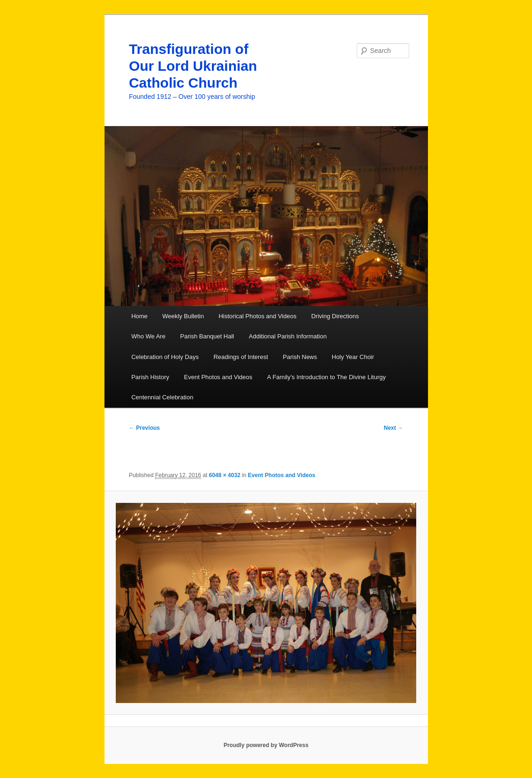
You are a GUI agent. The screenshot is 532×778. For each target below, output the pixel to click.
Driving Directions (335, 316)
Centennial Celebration (162, 397)
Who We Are (148, 336)
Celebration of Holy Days (165, 357)
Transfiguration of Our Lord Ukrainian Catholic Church (193, 66)
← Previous (144, 428)
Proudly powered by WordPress (266, 745)
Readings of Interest (240, 357)
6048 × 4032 (225, 475)
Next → (393, 428)
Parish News (300, 357)
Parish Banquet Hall (207, 336)
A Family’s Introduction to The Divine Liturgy (326, 377)
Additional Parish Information (288, 336)
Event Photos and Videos (218, 377)
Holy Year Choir (353, 357)
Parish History (150, 377)
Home (139, 316)
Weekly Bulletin (183, 316)
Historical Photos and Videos (257, 316)
